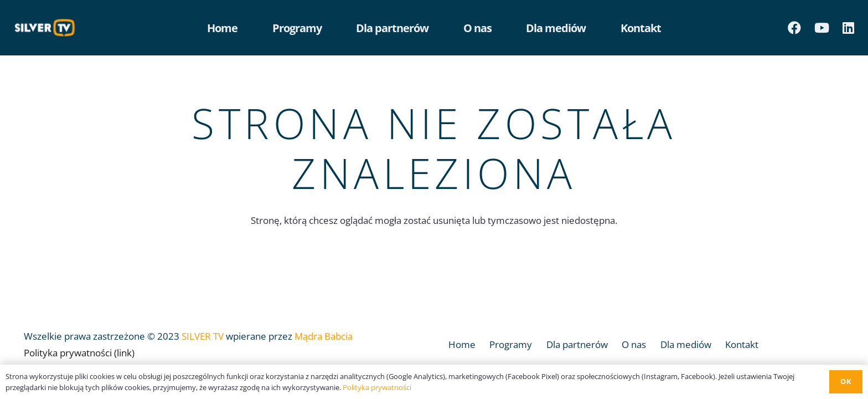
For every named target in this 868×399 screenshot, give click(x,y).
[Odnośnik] (48, 28)
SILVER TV (203, 336)
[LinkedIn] (848, 28)
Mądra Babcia (324, 336)
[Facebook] (794, 28)
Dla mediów (686, 344)
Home (462, 344)
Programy (511, 344)
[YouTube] (822, 28)
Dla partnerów (577, 344)
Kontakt (742, 344)
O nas (634, 344)
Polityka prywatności (377, 387)
